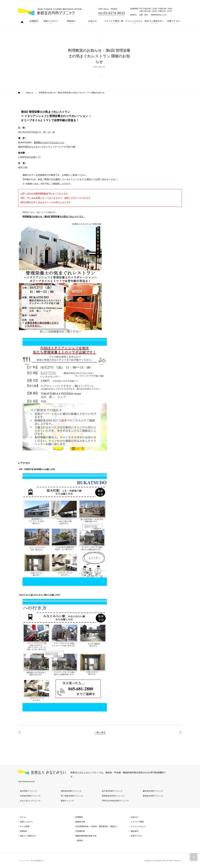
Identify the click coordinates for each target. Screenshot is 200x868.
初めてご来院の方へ (28, 836)
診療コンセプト (27, 822)
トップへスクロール (194, 857)
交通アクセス (136, 836)
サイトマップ (24, 861)
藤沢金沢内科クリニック (153, 791)
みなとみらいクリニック (30, 801)
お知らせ (29, 93)
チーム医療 (25, 826)
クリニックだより (138, 826)
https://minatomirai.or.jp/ (26, 782)
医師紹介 (24, 831)
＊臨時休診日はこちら (158, 15)
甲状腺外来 (80, 831)
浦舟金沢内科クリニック (71, 791)
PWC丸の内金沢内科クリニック (115, 801)
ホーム (23, 817)
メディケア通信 (137, 822)
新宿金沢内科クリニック (153, 796)
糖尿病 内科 (80, 822)
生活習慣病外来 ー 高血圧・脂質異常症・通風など (97, 826)
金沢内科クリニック (28, 791)
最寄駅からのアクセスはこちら (49, 142)
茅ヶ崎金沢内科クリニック (72, 796)
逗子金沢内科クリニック (112, 791)
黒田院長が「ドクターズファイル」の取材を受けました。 (20, 732)
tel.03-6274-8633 (112, 13)
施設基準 (135, 831)
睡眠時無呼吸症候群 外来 (86, 836)
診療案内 (79, 817)
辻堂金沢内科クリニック (30, 796)
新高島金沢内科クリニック (113, 796)
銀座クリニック (67, 801)
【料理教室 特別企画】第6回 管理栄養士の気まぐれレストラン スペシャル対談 (180, 732)
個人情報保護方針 (37, 861)
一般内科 (79, 841)
